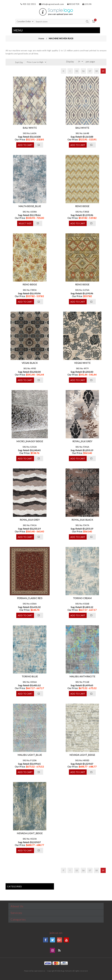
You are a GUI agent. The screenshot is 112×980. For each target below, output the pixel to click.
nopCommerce (39, 971)
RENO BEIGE (82, 206)
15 (77, 71)
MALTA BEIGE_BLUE (30, 206)
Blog (60, 950)
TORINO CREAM (82, 598)
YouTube (66, 940)
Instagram (52, 950)
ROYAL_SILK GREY (82, 441)
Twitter (52, 940)
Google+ (60, 940)
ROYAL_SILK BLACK (82, 520)
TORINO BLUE (30, 676)
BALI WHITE (30, 128)
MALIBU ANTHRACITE (82, 676)
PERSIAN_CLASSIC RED (30, 598)
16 (83, 71)
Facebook (46, 940)
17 (90, 71)
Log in (87, 4)
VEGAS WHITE (82, 363)
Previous (70, 71)
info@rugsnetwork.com (52, 4)
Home (41, 38)
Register (73, 4)
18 (97, 71)
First (64, 71)
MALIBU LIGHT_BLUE (30, 755)
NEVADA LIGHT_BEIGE (82, 755)
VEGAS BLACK (30, 363)
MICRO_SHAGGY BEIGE (30, 441)
